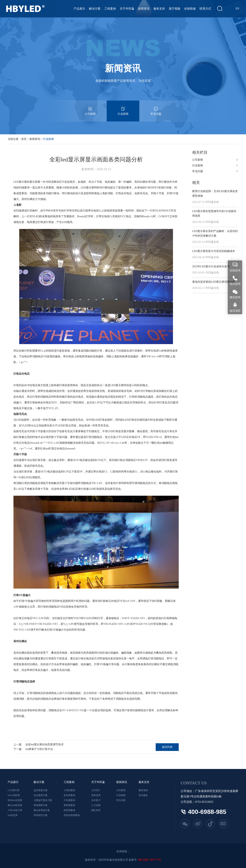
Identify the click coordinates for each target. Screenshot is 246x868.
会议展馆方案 (41, 795)
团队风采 (96, 810)
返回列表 (167, 747)
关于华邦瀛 (127, 9)
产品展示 (79, 9)
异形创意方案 (41, 815)
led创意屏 (13, 815)
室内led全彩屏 (15, 800)
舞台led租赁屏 (15, 805)
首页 (24, 139)
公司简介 (96, 790)
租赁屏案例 (69, 810)
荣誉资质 (96, 795)
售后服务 (143, 795)
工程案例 (110, 9)
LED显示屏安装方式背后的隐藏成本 (214, 251)
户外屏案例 (69, 800)
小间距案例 (69, 790)
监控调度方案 (41, 790)
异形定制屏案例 (72, 815)
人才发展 (96, 805)
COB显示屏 (14, 790)
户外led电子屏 (15, 810)
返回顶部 (235, 311)
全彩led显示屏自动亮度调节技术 (44, 745)
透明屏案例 (69, 805)
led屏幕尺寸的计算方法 (39, 749)
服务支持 (159, 9)
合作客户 (96, 800)
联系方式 (205, 9)
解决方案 (95, 9)
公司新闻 (90, 108)
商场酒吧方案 (41, 805)
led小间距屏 (14, 795)
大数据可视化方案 (43, 800)
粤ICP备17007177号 (150, 860)
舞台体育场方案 (42, 810)
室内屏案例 (69, 795)
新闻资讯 (144, 9)
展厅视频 (175, 9)
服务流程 (143, 790)
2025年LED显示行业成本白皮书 (211, 266)
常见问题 (156, 108)
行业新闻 (123, 108)
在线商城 (190, 9)
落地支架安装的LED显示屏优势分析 (214, 282)
